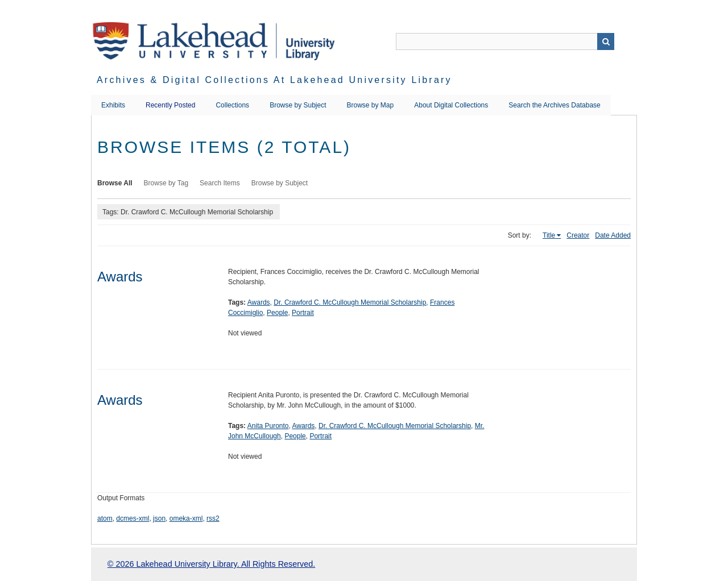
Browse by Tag (166, 183)
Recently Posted (170, 105)
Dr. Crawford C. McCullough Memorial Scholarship (350, 302)
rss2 (213, 518)
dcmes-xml (133, 518)
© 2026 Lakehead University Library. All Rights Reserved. (211, 564)
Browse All (115, 183)
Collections (232, 105)
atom (105, 518)
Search (606, 42)
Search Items (220, 183)
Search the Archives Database (554, 105)
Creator (578, 235)
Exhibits (113, 105)
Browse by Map (371, 105)
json (159, 518)
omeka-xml (186, 518)
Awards (120, 277)
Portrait (303, 313)
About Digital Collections (451, 105)
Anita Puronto (268, 426)
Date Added (613, 235)
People (277, 313)
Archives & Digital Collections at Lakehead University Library (274, 80)
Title (549, 235)
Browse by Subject (298, 105)
